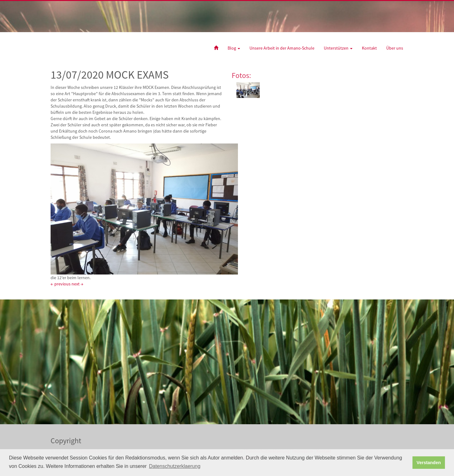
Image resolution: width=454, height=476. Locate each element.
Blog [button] (234, 48)
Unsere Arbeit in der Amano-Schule (282, 48)
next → (77, 284)
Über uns (395, 48)
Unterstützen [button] (338, 48)
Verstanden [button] (429, 463)
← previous (61, 284)
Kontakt (369, 48)
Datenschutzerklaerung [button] (175, 466)
